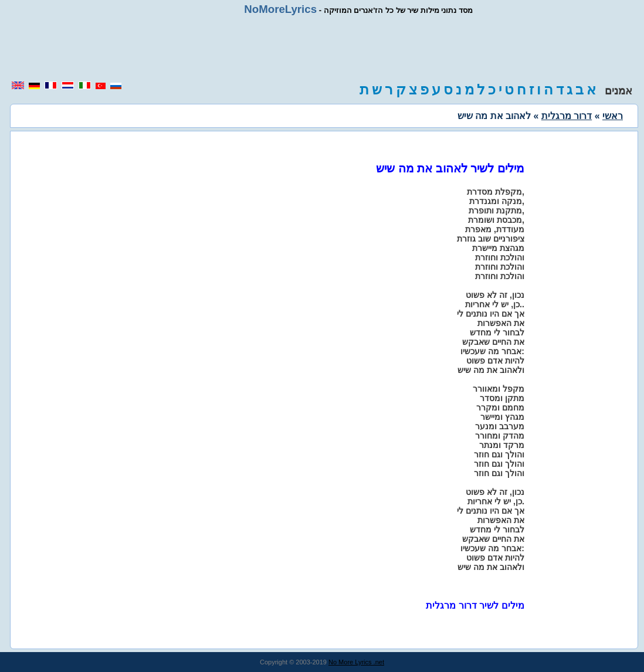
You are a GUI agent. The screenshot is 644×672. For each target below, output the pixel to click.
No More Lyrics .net (356, 662)
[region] (322, 48)
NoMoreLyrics (280, 9)
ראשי (613, 116)
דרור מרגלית (567, 116)
